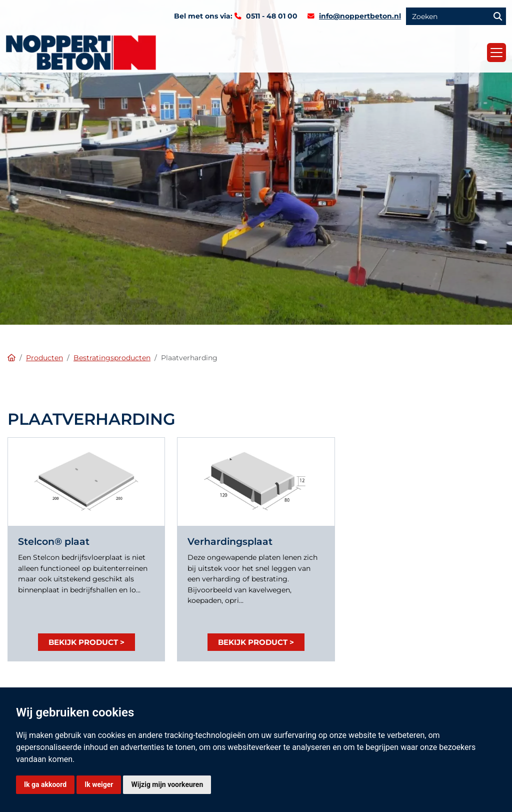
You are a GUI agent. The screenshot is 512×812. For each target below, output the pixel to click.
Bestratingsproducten (112, 358)
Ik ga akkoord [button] (45, 784)
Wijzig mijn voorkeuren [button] (167, 784)
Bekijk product (83, 642)
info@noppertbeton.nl (360, 16)
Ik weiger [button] (99, 784)
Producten (44, 358)
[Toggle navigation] (496, 53)
